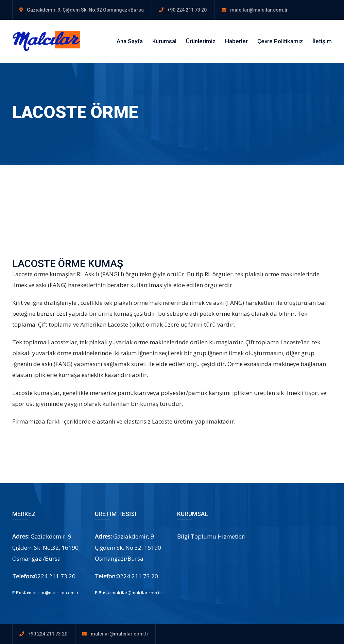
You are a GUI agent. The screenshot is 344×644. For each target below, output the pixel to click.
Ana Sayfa (130, 41)
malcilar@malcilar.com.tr (259, 10)
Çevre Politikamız (280, 41)
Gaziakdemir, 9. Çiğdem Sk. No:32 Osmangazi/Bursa (85, 10)
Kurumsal (164, 41)
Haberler (236, 41)
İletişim (322, 41)
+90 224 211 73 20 (187, 10)
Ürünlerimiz (201, 41)
